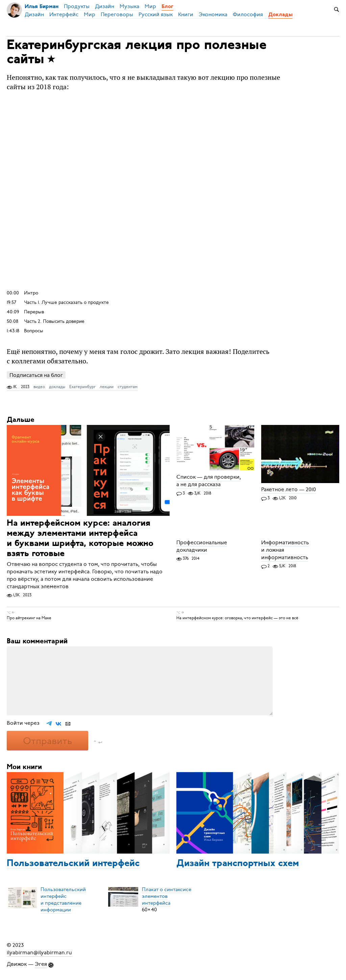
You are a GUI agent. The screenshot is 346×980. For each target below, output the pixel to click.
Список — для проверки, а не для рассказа (209, 481)
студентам (128, 387)
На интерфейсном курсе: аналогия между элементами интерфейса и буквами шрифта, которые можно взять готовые (80, 539)
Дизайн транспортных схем (238, 864)
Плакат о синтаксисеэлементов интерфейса (167, 896)
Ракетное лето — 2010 (289, 489)
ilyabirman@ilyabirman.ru (39, 953)
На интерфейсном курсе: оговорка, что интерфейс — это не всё (237, 618)
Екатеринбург (82, 387)
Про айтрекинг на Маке (29, 618)
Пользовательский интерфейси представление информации (63, 900)
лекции (107, 387)
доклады (57, 387)
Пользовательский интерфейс (73, 864)
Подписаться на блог (36, 375)
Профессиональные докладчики (202, 546)
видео (39, 387)
